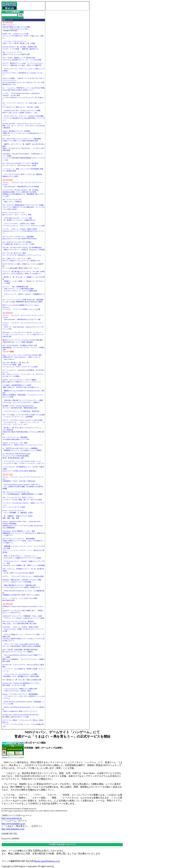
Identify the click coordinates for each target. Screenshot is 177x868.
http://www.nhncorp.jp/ (12, 818)
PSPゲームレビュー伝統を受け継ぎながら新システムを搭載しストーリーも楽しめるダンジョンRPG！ (17, 27)
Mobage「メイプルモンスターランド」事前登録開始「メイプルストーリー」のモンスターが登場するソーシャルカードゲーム (24, 696)
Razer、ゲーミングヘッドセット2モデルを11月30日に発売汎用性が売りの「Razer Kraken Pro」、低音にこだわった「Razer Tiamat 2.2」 (22, 357)
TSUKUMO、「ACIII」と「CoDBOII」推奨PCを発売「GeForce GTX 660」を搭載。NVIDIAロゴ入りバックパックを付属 (23, 629)
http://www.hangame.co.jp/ (13, 824)
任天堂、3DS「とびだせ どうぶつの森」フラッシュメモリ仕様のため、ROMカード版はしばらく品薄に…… (23, 36)
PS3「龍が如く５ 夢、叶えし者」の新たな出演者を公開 (22, 680)
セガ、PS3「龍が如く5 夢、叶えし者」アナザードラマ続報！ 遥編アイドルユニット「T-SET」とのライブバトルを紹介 (20, 365)
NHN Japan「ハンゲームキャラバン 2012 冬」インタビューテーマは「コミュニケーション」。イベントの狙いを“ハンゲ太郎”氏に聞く (23, 334)
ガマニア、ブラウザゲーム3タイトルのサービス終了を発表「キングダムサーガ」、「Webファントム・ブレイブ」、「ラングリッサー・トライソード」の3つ (23, 422)
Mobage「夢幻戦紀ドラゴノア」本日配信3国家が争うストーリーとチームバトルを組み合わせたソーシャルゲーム (23, 133)
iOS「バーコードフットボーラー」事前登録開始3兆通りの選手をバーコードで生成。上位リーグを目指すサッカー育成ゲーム (23, 541)
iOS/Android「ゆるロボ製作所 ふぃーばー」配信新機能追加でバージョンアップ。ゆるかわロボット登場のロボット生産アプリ (24, 533)
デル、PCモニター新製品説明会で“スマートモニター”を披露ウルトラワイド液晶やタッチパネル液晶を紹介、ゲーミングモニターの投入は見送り (24, 207)
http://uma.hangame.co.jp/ (13, 829)
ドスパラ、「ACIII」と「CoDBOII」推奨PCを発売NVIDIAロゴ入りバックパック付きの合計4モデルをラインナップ (24, 231)
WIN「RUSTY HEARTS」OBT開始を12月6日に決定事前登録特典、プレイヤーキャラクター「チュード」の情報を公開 (24, 347)
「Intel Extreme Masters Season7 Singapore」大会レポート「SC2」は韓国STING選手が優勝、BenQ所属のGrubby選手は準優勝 (23, 487)
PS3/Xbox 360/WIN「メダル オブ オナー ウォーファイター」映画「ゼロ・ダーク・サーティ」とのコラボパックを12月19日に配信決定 (24, 126)
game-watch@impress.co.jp (48, 861)
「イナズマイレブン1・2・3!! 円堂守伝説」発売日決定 (21, 411)
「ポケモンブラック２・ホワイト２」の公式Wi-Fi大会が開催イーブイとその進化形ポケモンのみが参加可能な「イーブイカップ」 (24, 118)
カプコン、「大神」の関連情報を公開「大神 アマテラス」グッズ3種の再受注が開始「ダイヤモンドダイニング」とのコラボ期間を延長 (20, 289)
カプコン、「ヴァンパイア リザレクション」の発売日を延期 (23, 576)
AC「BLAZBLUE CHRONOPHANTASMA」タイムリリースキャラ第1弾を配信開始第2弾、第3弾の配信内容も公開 (17, 456)
